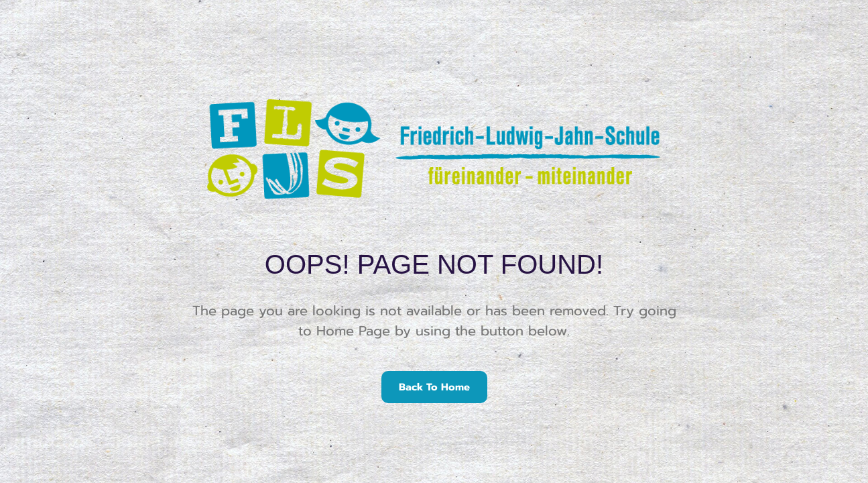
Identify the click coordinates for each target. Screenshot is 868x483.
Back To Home (434, 387)
